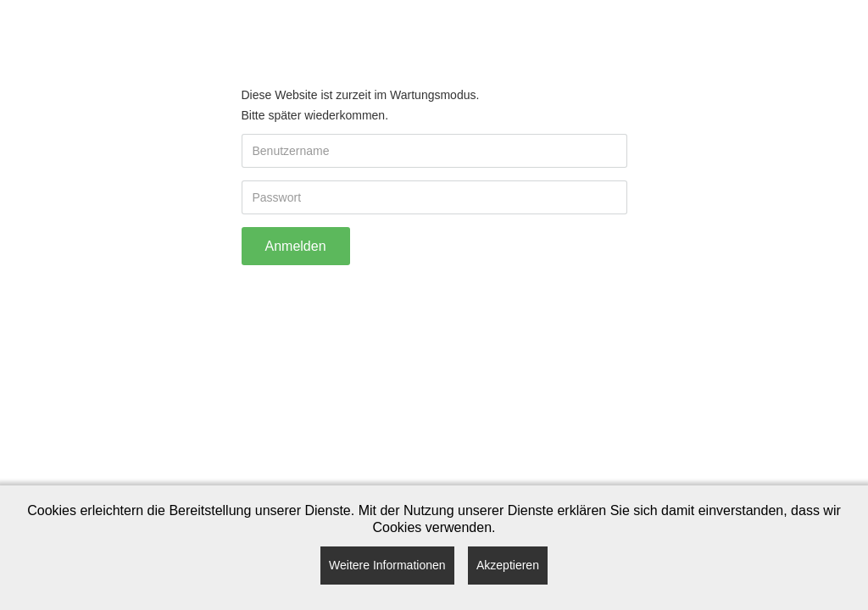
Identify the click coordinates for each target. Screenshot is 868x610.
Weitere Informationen (387, 565)
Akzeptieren (508, 565)
